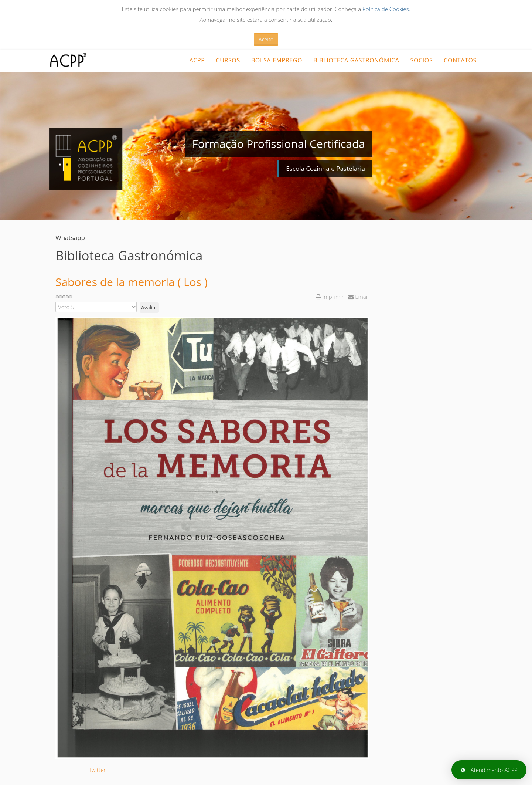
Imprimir (330, 297)
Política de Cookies (386, 9)
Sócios (422, 60)
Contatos (460, 60)
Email (358, 297)
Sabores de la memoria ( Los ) (132, 282)
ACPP (197, 60)
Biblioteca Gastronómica (356, 60)
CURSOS (228, 60)
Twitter (97, 770)
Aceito (266, 39)
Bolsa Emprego (277, 60)
